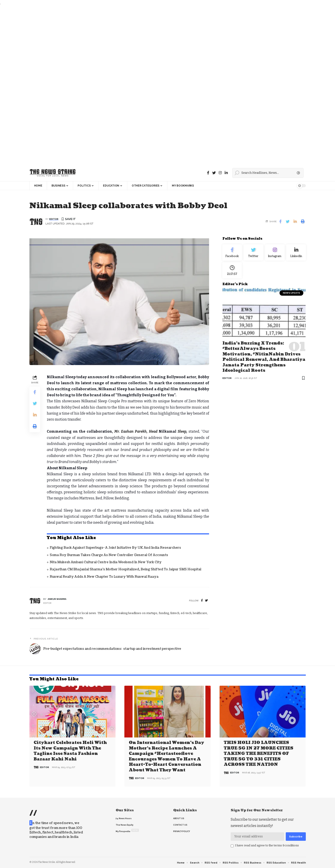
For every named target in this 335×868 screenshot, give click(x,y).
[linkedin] (226, 173)
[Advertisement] (134, 85)
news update (291, 296)
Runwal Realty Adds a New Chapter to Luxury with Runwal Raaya (104, 577)
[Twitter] (214, 173)
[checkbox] (232, 845)
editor (54, 219)
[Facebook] (208, 173)
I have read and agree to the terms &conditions (267, 845)
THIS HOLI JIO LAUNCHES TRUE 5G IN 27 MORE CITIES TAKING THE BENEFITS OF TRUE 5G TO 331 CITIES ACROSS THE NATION (259, 753)
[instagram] (220, 173)
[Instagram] (275, 254)
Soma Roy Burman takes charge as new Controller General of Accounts (109, 555)
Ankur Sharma (57, 599)
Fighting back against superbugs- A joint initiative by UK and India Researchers (115, 548)
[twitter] (207, 601)
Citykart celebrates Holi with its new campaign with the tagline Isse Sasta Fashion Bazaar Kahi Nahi (70, 751)
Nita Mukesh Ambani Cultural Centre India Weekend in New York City (106, 562)
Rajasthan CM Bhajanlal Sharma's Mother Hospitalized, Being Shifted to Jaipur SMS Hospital (125, 570)
